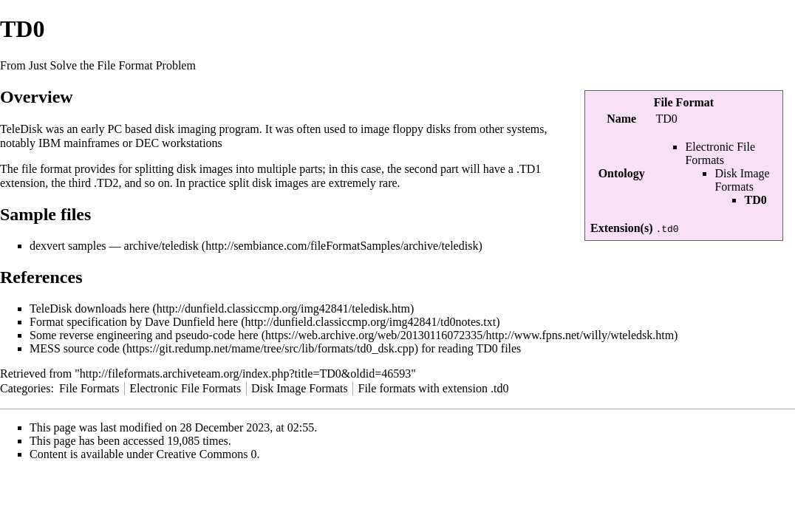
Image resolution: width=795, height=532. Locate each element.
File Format (684, 102)
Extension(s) (621, 228)
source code (92, 348)
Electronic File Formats (720, 153)
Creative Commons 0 (207, 454)
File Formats (89, 388)
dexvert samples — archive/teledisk (114, 246)
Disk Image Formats (742, 180)
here (140, 308)
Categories (25, 388)
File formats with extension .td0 (433, 388)
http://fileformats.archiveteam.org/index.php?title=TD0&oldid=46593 (245, 374)
